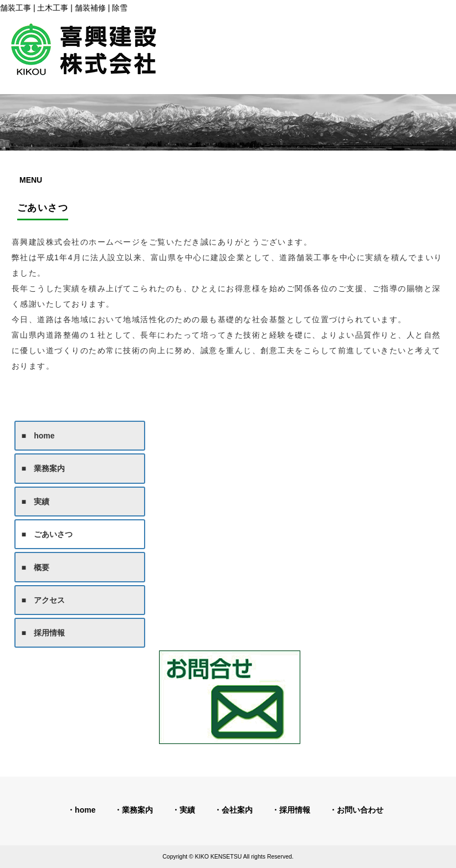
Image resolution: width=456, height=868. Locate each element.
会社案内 (237, 810)
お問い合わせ (360, 810)
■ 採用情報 (43, 633)
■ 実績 (35, 502)
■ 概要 (35, 567)
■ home (38, 436)
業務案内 (137, 810)
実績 (187, 810)
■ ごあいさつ (47, 534)
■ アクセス (43, 600)
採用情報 (295, 810)
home (85, 810)
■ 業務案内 (43, 468)
